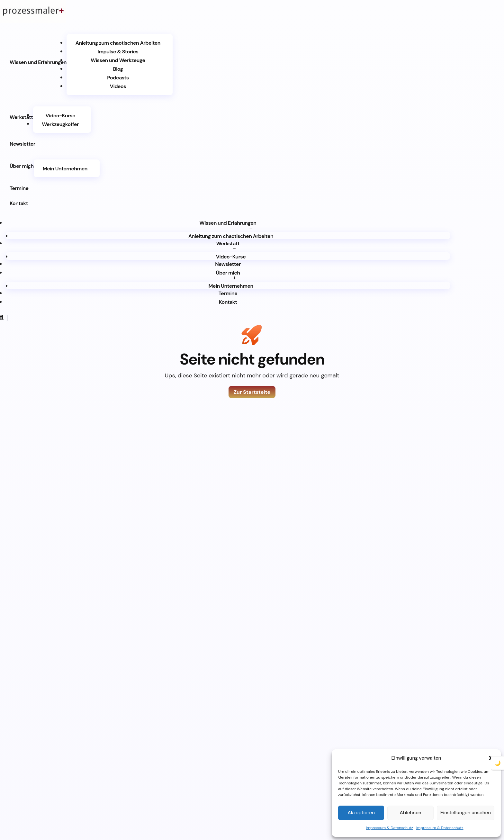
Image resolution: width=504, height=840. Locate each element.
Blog (118, 69)
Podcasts (118, 78)
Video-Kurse (60, 115)
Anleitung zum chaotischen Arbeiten (118, 43)
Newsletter (22, 144)
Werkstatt (21, 117)
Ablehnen (411, 813)
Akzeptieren (361, 813)
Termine (19, 188)
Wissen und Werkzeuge (118, 60)
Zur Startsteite (252, 392)
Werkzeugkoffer (60, 124)
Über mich (22, 166)
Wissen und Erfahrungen (38, 62)
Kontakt (19, 203)
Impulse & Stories (118, 52)
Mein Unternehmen (65, 168)
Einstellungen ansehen (466, 813)
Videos (118, 86)
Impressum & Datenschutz (389, 828)
